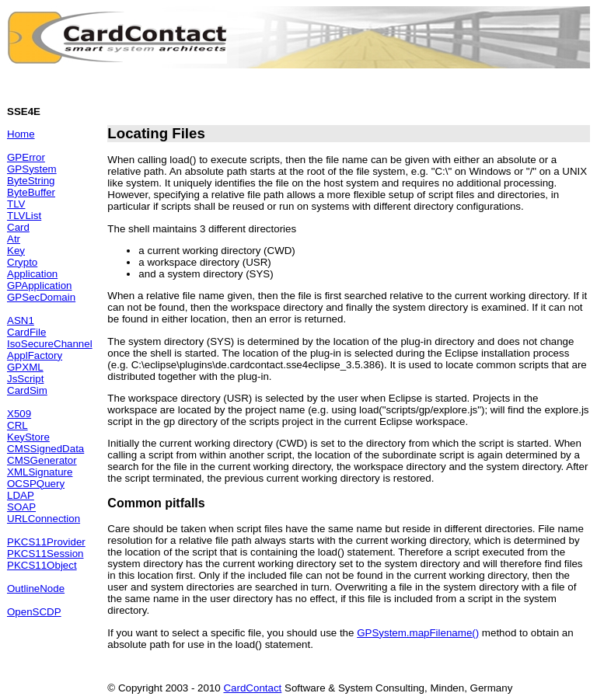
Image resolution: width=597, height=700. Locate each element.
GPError (26, 157)
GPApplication (39, 286)
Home (21, 134)
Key (16, 251)
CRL (17, 425)
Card (18, 227)
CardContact (252, 688)
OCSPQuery (36, 484)
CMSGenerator (42, 460)
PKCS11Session (45, 554)
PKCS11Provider (46, 542)
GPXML (25, 367)
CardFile (26, 332)
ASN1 (21, 320)
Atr (14, 239)
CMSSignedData (45, 449)
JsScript (25, 379)
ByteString (31, 181)
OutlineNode (36, 589)
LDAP (21, 495)
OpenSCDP (34, 612)
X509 (19, 414)
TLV (16, 204)
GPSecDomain (41, 297)
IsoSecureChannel (50, 344)
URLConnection (44, 519)
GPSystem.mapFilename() (418, 633)
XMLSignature (40, 472)
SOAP (21, 507)
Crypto (22, 262)
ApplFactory (35, 355)
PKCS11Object (42, 565)
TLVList (24, 216)
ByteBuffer (31, 192)
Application (32, 274)
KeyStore (28, 437)
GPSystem (32, 169)
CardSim (27, 390)
